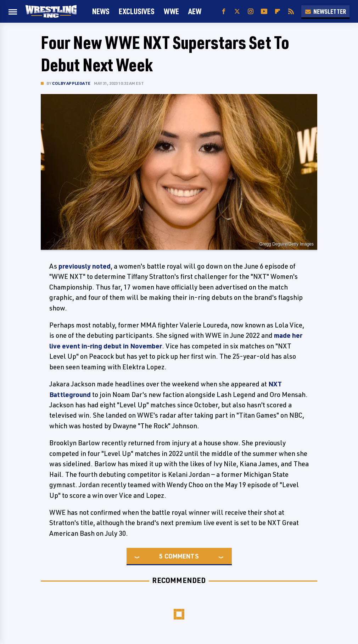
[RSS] (291, 12)
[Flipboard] (278, 12)
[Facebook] (224, 12)
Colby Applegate (71, 83)
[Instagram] (251, 12)
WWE (171, 11)
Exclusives (137, 11)
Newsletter (325, 11)
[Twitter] (237, 12)
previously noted (85, 266)
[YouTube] (264, 12)
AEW (195, 11)
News (101, 11)
